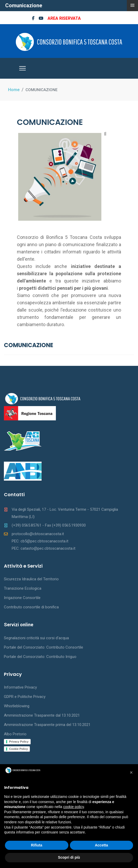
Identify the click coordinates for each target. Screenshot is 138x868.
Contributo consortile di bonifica (31, 607)
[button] (131, 772)
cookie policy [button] (73, 807)
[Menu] (22, 68)
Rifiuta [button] (37, 845)
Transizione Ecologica (23, 588)
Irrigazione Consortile (22, 598)
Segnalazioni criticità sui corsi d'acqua (36, 638)
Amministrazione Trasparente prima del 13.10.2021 (47, 725)
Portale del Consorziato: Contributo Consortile (44, 647)
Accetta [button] (101, 845)
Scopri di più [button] (69, 857)
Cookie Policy (18, 749)
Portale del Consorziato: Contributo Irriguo (40, 657)
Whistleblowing (17, 706)
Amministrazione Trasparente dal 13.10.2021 (42, 715)
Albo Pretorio (15, 734)
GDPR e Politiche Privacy (25, 697)
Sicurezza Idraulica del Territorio (31, 579)
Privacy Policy (19, 742)
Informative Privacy (20, 687)
